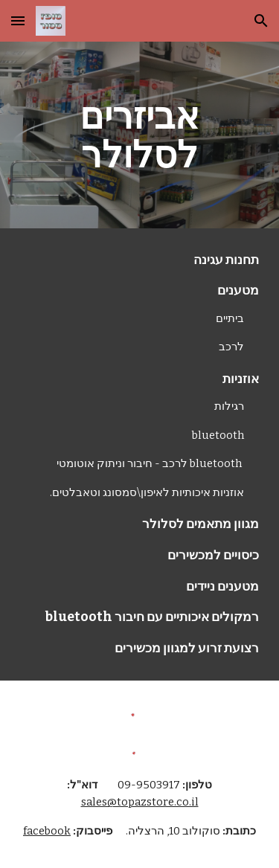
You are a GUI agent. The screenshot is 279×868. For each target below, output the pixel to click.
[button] (18, 20)
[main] (140, 135)
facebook (47, 831)
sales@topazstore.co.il (140, 802)
